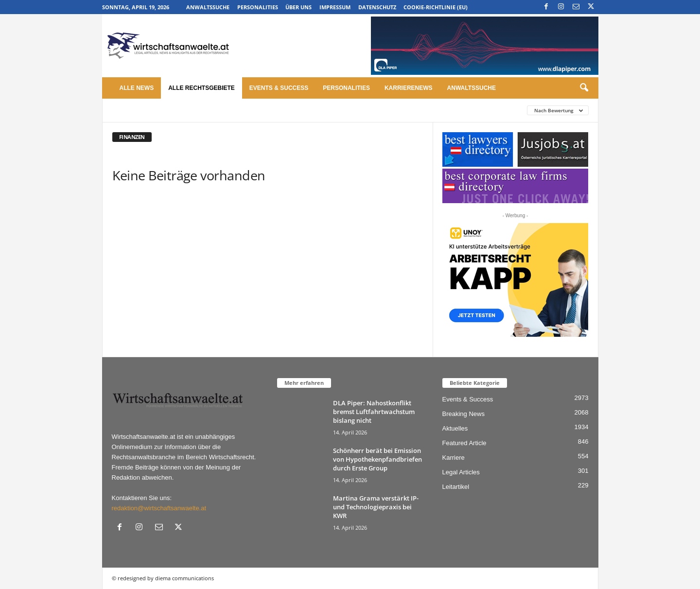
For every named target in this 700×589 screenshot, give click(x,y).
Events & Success (279, 88)
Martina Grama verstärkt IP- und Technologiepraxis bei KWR (376, 507)
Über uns (298, 7)
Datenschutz (377, 7)
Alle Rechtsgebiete (201, 88)
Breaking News (464, 414)
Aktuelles (455, 428)
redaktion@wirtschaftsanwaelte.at (159, 508)
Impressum (335, 7)
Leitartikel (456, 487)
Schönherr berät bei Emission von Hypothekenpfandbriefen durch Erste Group (377, 459)
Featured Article (464, 443)
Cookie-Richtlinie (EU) (436, 7)
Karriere (454, 458)
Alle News (137, 88)
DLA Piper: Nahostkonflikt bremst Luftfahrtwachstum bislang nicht (374, 412)
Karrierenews (409, 88)
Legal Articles (461, 472)
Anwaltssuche (208, 7)
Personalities (258, 7)
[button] (584, 88)
